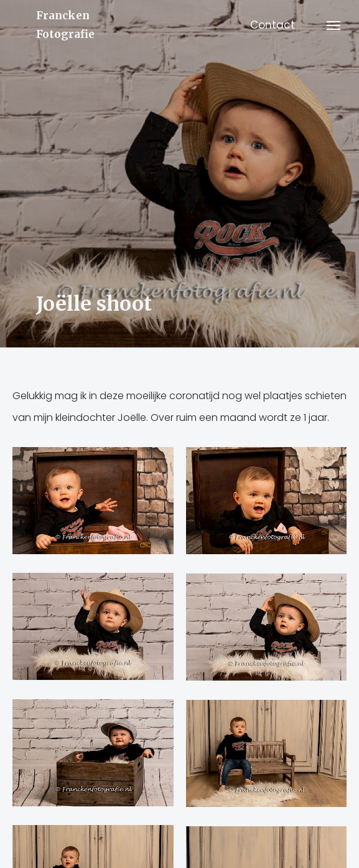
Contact (273, 25)
